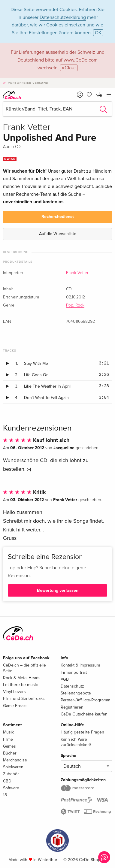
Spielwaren (13, 767)
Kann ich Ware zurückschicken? (76, 742)
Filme (8, 739)
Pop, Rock (75, 305)
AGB (65, 679)
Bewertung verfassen (58, 590)
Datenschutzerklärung (63, 17)
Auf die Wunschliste (58, 234)
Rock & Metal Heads (22, 678)
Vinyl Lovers (14, 692)
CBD (7, 781)
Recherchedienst (58, 217)
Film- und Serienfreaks (24, 699)
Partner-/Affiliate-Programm (85, 700)
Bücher (10, 753)
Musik (8, 732)
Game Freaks (15, 706)
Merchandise (15, 760)
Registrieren (72, 707)
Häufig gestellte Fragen (82, 732)
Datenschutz (72, 686)
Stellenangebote (76, 693)
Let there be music (20, 685)
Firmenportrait (74, 672)
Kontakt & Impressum (80, 665)
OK (98, 33)
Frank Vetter (77, 273)
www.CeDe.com (81, 60)
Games (9, 746)
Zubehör (11, 774)
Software (11, 788)
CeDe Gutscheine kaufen (84, 714)
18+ (6, 795)
